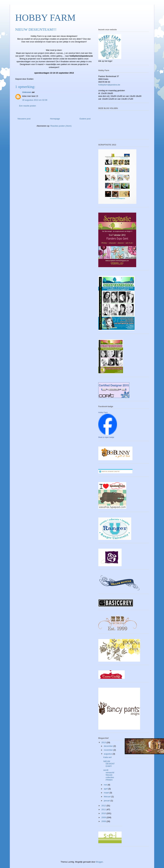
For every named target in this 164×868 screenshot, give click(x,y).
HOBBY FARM (45, 18)
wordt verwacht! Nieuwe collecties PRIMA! (109, 775)
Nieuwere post (24, 119)
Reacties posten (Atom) (61, 126)
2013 (104, 742)
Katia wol (107, 757)
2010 (104, 813)
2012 (104, 806)
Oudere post (85, 119)
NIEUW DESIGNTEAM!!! (109, 764)
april (106, 789)
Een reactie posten (27, 106)
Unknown (27, 92)
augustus (108, 754)
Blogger (99, 862)
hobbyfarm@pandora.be (109, 85)
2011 (104, 809)
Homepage (55, 119)
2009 (104, 817)
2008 (104, 821)
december (109, 746)
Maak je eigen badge (106, 437)
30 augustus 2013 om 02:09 (35, 100)
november (109, 750)
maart (107, 793)
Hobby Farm (103, 412)
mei (106, 785)
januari (107, 801)
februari (108, 797)
